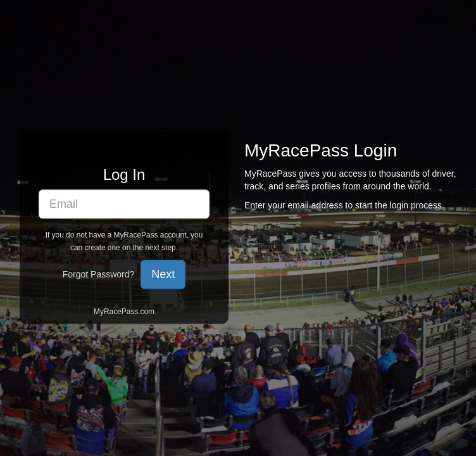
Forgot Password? (99, 275)
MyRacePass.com (124, 312)
